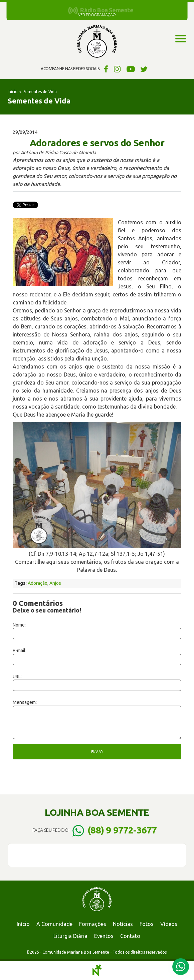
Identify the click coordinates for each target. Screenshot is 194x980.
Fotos (147, 924)
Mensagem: (25, 702)
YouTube (131, 69)
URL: (17, 677)
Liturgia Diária (70, 936)
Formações (93, 924)
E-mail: (20, 651)
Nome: (19, 625)
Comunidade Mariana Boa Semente (97, 42)
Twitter (144, 69)
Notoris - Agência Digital (97, 971)
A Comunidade (54, 924)
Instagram (117, 69)
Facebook (105, 69)
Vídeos (169, 924)
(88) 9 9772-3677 (122, 830)
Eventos (104, 936)
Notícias (123, 924)
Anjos (55, 583)
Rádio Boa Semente (107, 10)
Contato (130, 936)
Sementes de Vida (40, 92)
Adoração (38, 583)
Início (13, 92)
